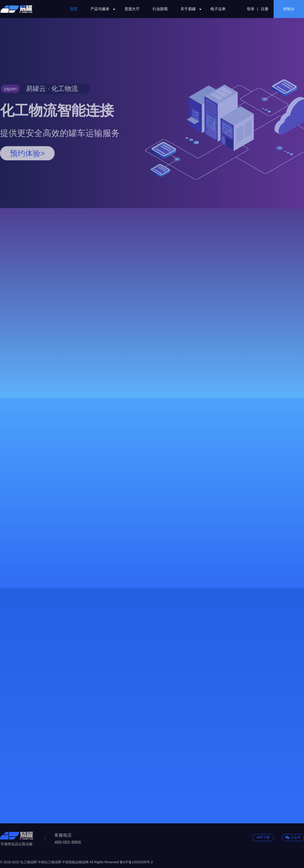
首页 (74, 9)
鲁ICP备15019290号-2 (136, 862)
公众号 (293, 838)
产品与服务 (101, 9)
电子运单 (218, 9)
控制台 (289, 9)
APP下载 (263, 837)
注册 (265, 9)
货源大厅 (132, 9)
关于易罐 (189, 9)
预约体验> (27, 176)
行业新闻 (160, 9)
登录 (251, 9)
